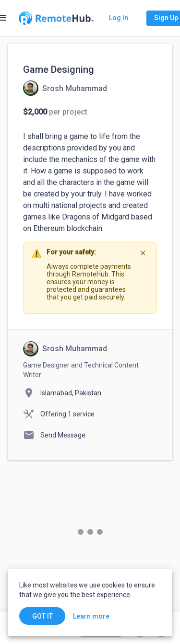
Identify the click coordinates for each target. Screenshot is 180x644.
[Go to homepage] (56, 18)
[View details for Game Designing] (65, 88)
